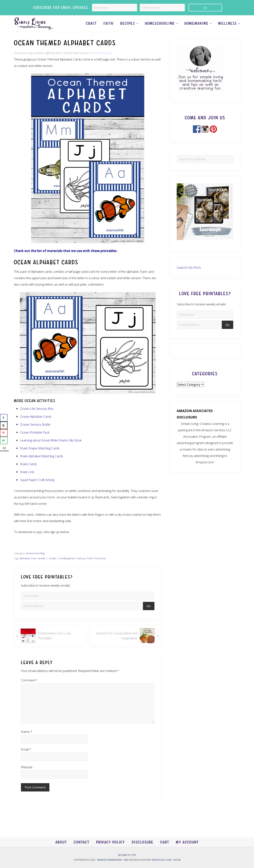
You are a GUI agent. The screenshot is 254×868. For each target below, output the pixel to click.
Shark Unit (27, 480)
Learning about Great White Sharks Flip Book (51, 448)
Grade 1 (43, 566)
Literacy (81, 566)
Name (27, 740)
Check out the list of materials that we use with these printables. (66, 259)
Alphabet (25, 566)
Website (27, 775)
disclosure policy (101, 61)
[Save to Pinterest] (4, 433)
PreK (90, 566)
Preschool (100, 566)
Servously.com (162, 860)
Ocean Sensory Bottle (35, 432)
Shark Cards (28, 472)
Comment (29, 688)
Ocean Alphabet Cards (36, 425)
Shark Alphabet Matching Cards (42, 464)
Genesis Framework (110, 860)
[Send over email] (4, 440)
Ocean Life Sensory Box (37, 417)
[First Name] (115, 8)
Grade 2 (54, 566)
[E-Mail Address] (162, 8)
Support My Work (189, 275)
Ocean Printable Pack (35, 440)
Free (34, 566)
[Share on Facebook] (4, 418)
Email (26, 757)
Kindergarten (67, 566)
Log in (177, 860)
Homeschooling (35, 561)
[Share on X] (4, 425)
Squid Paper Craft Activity (37, 488)
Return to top (127, 855)
